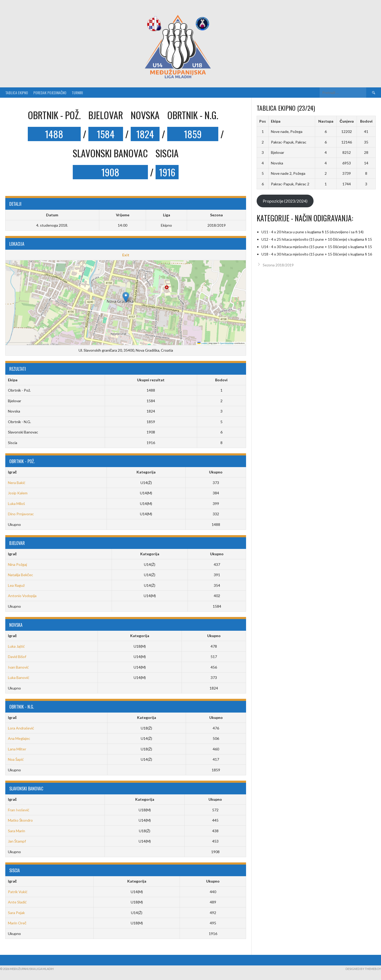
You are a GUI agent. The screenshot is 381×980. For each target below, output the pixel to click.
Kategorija (146, 472)
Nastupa (326, 121)
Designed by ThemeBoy (363, 969)
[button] (126, 297)
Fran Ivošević (19, 810)
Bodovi (366, 121)
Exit (126, 255)
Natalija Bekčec (21, 575)
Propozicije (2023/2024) (285, 201)
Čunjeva (347, 121)
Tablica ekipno (17, 93)
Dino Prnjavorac (21, 514)
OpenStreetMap (227, 343)
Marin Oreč (17, 923)
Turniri (77, 93)
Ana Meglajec (19, 738)
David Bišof (17, 657)
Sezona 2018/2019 (278, 265)
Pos (263, 121)
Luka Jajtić (16, 646)
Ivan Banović (18, 667)
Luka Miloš (16, 504)
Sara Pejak (16, 913)
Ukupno (216, 472)
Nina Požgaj (17, 564)
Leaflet (202, 343)
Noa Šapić (16, 759)
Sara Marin (17, 831)
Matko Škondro (20, 820)
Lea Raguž (16, 585)
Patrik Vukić (18, 892)
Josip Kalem (18, 493)
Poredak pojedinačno (50, 93)
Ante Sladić (17, 902)
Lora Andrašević (21, 728)
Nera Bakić (17, 483)
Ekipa (276, 121)
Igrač (12, 472)
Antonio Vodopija (22, 596)
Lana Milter (17, 749)
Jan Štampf (17, 841)
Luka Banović (19, 677)
